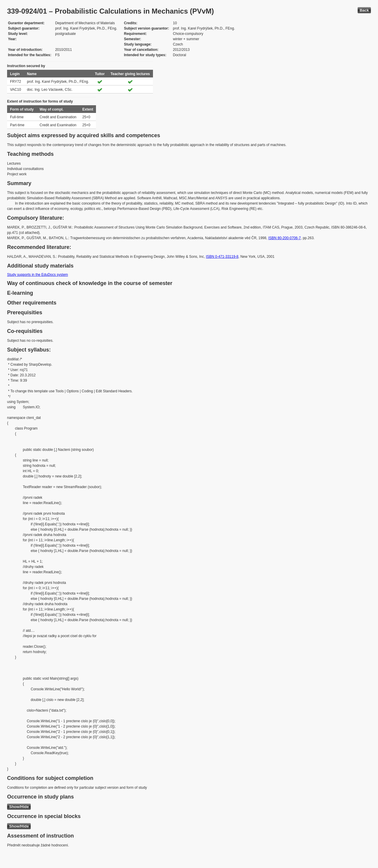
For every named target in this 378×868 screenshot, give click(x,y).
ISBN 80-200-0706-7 (284, 238)
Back (364, 10)
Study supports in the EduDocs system (38, 275)
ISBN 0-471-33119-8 (222, 257)
